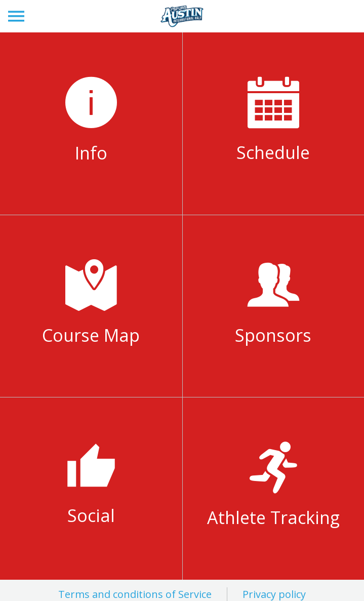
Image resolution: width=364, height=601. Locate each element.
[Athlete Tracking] (274, 488)
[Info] (91, 124)
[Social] (91, 489)
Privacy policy (274, 594)
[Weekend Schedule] (274, 123)
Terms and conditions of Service (135, 594)
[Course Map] (91, 306)
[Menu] (16, 16)
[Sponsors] (274, 306)
